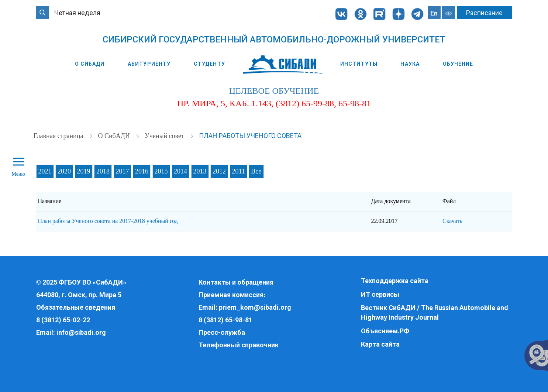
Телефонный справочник (239, 345)
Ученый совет (165, 136)
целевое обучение (274, 91)
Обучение (458, 64)
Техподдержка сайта (395, 281)
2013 (200, 171)
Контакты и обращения (236, 282)
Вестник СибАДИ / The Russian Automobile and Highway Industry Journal (435, 312)
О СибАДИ (90, 64)
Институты (359, 64)
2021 (45, 171)
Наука (410, 64)
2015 (161, 171)
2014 (180, 171)
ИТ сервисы (380, 294)
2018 (103, 171)
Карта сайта (380, 344)
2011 (239, 171)
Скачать (452, 221)
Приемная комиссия (231, 295)
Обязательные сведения (76, 307)
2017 (123, 171)
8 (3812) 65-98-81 (225, 320)
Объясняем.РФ (385, 331)
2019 (84, 171)
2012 (219, 171)
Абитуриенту (149, 64)
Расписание (484, 13)
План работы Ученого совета (250, 136)
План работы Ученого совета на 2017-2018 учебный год (108, 221)
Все (256, 171)
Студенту (209, 64)
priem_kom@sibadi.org (255, 307)
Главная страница (59, 136)
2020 (64, 171)
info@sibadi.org (81, 332)
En (434, 13)
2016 (142, 171)
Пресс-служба (222, 332)
